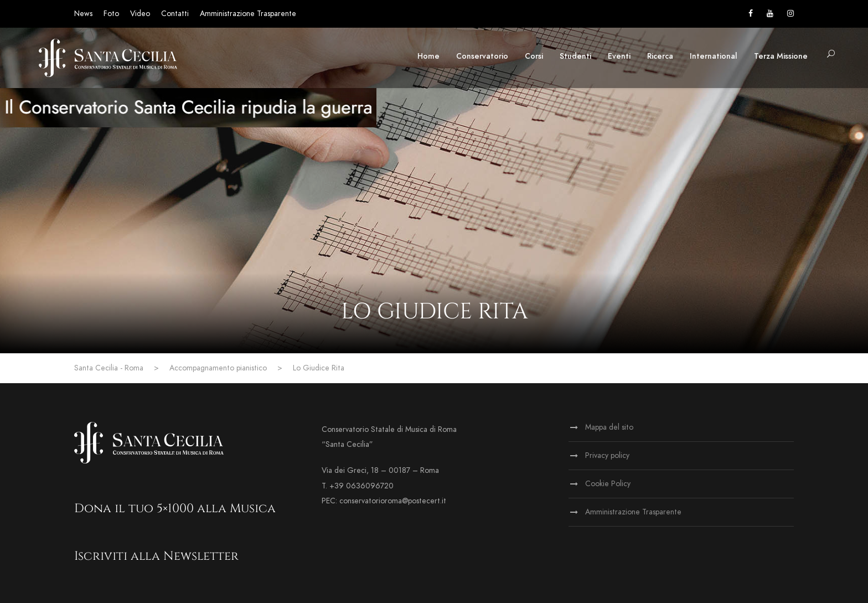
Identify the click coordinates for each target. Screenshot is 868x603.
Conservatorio (482, 56)
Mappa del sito (609, 427)
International (714, 56)
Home (428, 56)
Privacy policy (607, 455)
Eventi (619, 56)
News (83, 14)
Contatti (175, 14)
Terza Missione (781, 56)
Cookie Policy (608, 484)
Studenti (575, 56)
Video (140, 14)
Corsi (534, 56)
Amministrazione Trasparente (248, 14)
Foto (111, 14)
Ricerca (660, 56)
